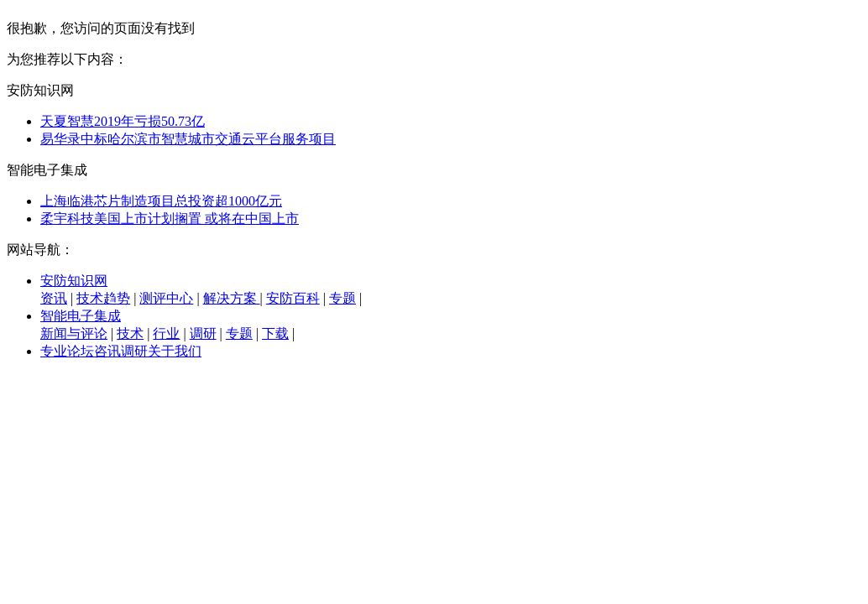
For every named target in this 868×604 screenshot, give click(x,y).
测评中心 (166, 298)
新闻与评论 (74, 333)
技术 (130, 333)
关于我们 (175, 351)
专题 (342, 298)
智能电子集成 (81, 316)
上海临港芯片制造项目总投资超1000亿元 (161, 201)
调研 (203, 333)
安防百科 (293, 298)
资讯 (54, 298)
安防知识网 (74, 281)
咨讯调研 (121, 351)
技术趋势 (103, 298)
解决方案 (232, 298)
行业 (166, 333)
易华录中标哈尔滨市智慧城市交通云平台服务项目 (188, 139)
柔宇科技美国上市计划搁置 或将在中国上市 (170, 219)
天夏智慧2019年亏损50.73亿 (123, 121)
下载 (275, 333)
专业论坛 (67, 351)
